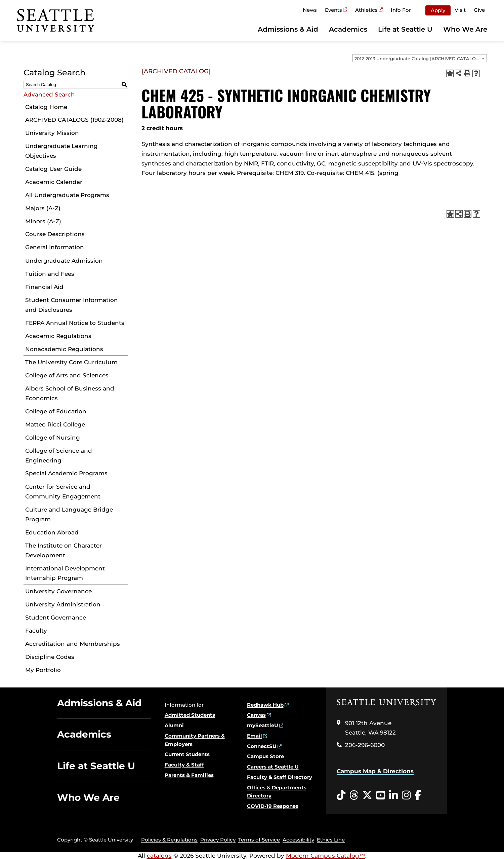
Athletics (366, 10)
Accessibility (298, 840)
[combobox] (420, 58)
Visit (460, 10)
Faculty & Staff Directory (280, 777)
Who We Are (465, 29)
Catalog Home (46, 107)
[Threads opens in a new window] (354, 795)
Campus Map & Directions (375, 771)
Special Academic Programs (66, 473)
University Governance (58, 591)
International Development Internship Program (65, 573)
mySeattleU (263, 725)
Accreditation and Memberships (73, 644)
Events (333, 10)
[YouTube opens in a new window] (381, 795)
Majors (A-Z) (43, 208)
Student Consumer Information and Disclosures (72, 305)
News (310, 10)
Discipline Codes (50, 657)
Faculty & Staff (184, 765)
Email (255, 736)
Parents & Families (189, 775)
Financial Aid (44, 287)
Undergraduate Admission (64, 261)
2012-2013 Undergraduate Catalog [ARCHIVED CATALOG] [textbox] (417, 59)
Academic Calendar (54, 182)
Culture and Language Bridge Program (69, 514)
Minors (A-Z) (43, 221)
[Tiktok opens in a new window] (341, 795)
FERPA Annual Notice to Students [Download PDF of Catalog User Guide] (75, 323)
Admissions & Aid (288, 29)
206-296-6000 (365, 745)
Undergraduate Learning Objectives (61, 151)
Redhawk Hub (265, 705)
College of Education (56, 411)
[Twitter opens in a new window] (367, 795)
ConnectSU (262, 746)
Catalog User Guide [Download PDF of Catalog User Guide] (53, 169)
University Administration (63, 604)
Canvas (256, 715)
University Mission (52, 133)
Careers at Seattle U (273, 767)
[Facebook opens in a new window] (418, 795)
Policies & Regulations (169, 840)
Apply (438, 10)
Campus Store (265, 756)
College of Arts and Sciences (67, 375)
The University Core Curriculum (71, 362)
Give (479, 10)
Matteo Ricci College (55, 424)
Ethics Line (331, 840)
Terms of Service (259, 840)
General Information (55, 247)
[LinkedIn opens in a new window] (393, 795)
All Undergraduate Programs (67, 195)
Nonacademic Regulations (64, 349)
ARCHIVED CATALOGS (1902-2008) (74, 120)
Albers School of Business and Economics (70, 393)
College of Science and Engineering (59, 456)
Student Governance (56, 618)
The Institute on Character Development (64, 550)
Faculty (36, 631)
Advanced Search (49, 95)
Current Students (187, 754)
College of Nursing (53, 438)
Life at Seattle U (405, 29)
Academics (348, 29)
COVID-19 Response (273, 806)
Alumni (174, 725)
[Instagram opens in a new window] (406, 795)
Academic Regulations (58, 336)
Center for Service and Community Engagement (63, 492)
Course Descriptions (55, 234)
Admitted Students (190, 715)
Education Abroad (52, 532)
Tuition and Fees (50, 274)
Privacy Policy (218, 840)
